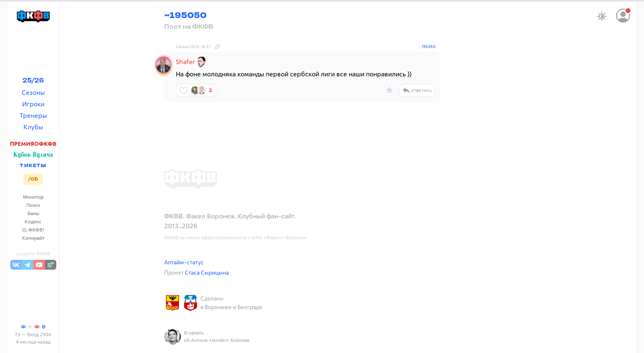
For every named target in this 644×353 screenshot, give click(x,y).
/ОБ (33, 179)
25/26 (33, 81)
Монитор (33, 197)
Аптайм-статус (184, 262)
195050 (428, 47)
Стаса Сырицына (207, 272)
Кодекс (33, 221)
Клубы (33, 127)
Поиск (33, 205)
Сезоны (33, 92)
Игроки (33, 104)
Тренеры (33, 115)
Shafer (185, 62)
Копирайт (33, 238)
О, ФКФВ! (33, 230)
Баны (33, 213)
